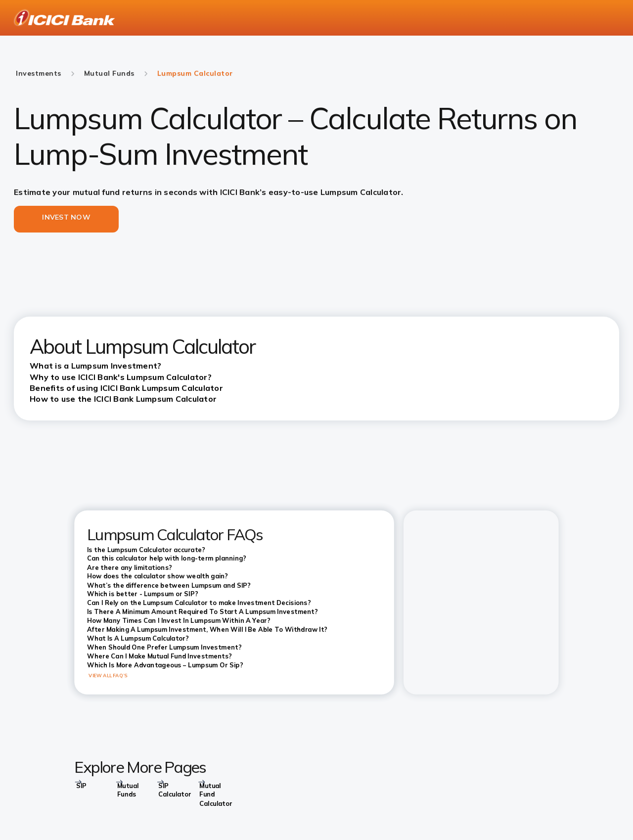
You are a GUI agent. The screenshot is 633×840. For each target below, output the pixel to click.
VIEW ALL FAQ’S (108, 675)
